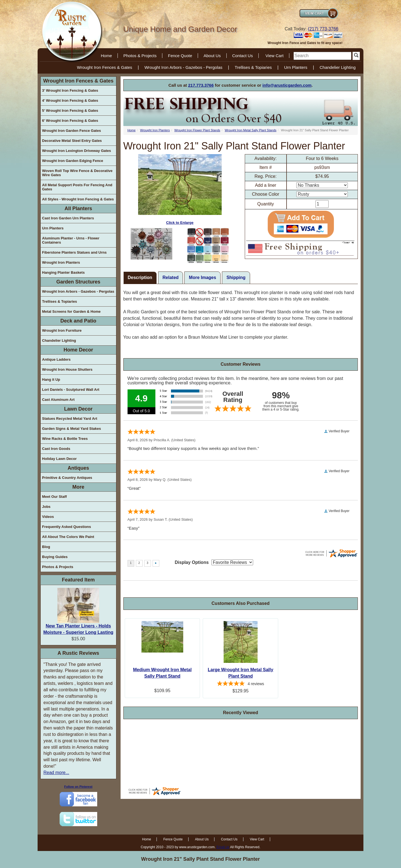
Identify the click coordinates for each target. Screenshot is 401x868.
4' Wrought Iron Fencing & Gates (70, 100)
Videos (48, 517)
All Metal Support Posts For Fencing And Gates (77, 187)
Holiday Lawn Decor (59, 459)
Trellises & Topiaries (253, 67)
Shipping (236, 277)
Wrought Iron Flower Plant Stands (197, 130)
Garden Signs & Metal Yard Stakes (71, 429)
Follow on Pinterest (78, 787)
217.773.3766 (201, 85)
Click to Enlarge (180, 189)
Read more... (56, 773)
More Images (202, 277)
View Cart (274, 56)
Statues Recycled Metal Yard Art (70, 419)
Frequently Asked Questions (67, 527)
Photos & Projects (140, 56)
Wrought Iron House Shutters (67, 369)
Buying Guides (55, 557)
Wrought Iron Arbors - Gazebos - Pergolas (184, 67)
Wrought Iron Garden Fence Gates (71, 131)
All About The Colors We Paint (68, 537)
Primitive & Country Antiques (67, 478)
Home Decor (78, 350)
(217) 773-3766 (323, 29)
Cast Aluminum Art (58, 400)
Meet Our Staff (54, 497)
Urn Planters (296, 67)
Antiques (78, 468)
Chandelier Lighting (338, 67)
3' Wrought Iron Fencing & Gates (70, 90)
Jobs (46, 507)
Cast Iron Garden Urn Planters (68, 218)
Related (171, 277)
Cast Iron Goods (56, 449)
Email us (223, 847)
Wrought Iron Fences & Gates (104, 67)
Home (106, 56)
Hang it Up (51, 380)
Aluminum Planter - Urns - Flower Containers (71, 240)
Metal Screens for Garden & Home (71, 311)
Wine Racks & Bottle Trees (65, 439)
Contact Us (243, 56)
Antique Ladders (56, 359)
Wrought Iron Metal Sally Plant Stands (251, 130)
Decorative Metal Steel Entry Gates (72, 141)
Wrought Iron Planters (61, 262)
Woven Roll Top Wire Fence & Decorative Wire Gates (77, 173)
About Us (212, 56)
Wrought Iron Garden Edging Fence (73, 161)
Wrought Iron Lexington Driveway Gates (77, 151)
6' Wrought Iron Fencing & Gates (70, 121)
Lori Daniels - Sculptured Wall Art (71, 390)
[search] (322, 56)
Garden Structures (78, 282)
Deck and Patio (78, 321)
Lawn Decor (78, 409)
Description (140, 277)
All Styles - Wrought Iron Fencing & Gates (78, 199)
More (78, 487)
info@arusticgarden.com (287, 85)
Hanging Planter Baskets (63, 272)
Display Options (192, 562)
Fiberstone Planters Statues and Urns (74, 252)
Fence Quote (180, 56)
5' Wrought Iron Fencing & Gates (70, 111)
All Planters (78, 208)
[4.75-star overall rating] (240, 684)
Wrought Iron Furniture (62, 330)
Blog (46, 547)
